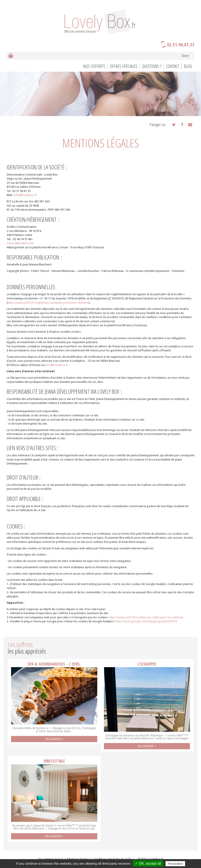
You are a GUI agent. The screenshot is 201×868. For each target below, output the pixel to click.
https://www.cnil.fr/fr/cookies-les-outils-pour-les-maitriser (146, 617)
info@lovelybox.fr (25, 195)
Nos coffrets (94, 66)
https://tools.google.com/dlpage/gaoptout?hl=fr (146, 621)
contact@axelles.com (20, 243)
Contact (173, 66)
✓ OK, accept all (148, 863)
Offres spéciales (124, 66)
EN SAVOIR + (54, 739)
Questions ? (152, 66)
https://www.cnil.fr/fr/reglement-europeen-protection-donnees (48, 303)
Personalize (175, 864)
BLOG (188, 66)
